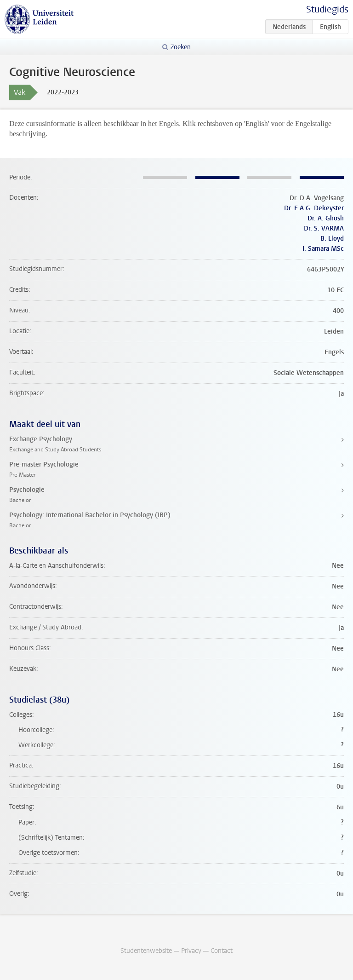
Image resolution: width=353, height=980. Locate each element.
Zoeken (181, 47)
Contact (222, 951)
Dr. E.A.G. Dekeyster (314, 208)
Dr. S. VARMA (324, 228)
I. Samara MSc (323, 249)
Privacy (191, 951)
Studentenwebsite (146, 951)
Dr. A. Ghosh (326, 218)
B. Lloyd (332, 239)
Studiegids (327, 9)
